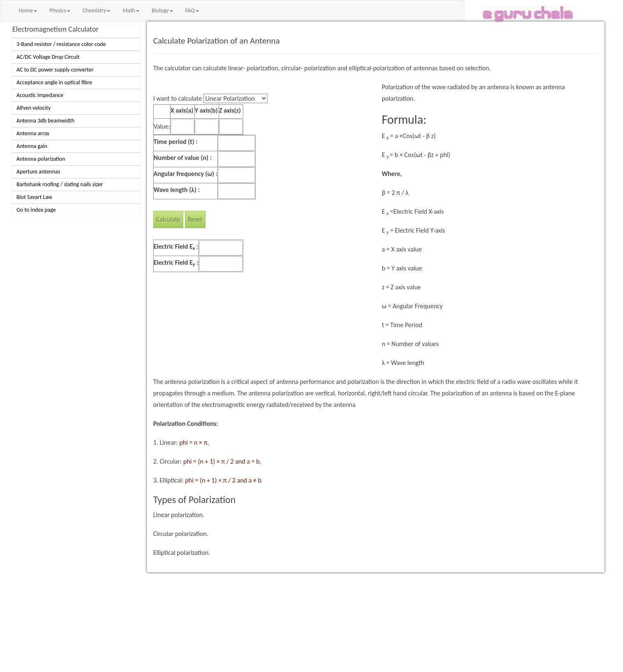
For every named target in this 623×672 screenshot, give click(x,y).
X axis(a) (182, 110)
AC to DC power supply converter (55, 70)
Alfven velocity (33, 108)
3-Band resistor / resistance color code (61, 44)
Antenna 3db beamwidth (45, 121)
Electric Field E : (176, 247)
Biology (162, 10)
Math (131, 10)
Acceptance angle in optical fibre (54, 82)
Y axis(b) (206, 110)
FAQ (192, 10)
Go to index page (36, 210)
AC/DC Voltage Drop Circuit (48, 57)
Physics (60, 10)
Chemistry (96, 10)
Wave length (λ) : (177, 190)
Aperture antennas (38, 172)
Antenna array (33, 133)
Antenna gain (32, 146)
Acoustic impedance (40, 95)
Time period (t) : (176, 142)
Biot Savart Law (34, 197)
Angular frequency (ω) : (186, 174)
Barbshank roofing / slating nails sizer (60, 184)
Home (28, 10)
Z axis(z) (230, 110)
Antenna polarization (41, 159)
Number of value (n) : (183, 158)
